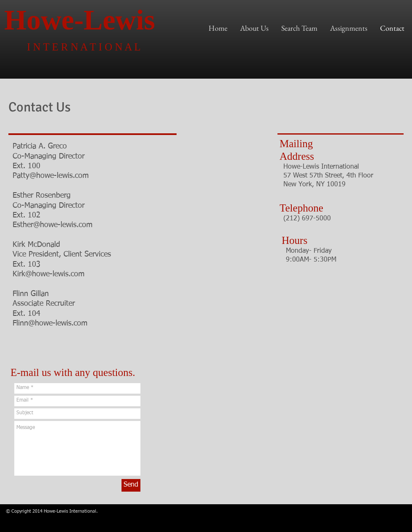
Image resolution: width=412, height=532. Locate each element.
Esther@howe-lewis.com (53, 225)
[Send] (131, 485)
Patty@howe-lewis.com (51, 176)
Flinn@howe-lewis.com (50, 323)
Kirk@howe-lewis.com (49, 274)
